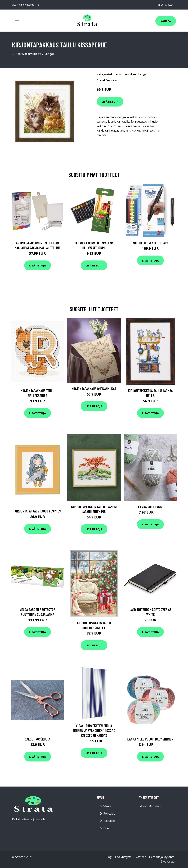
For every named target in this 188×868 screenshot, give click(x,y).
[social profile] (38, 5)
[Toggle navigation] (17, 21)
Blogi (107, 828)
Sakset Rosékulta (37, 739)
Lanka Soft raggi (150, 507)
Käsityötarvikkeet (28, 54)
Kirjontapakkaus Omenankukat (94, 389)
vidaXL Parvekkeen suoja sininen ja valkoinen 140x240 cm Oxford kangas (94, 730)
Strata (107, 806)
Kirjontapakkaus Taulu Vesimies (38, 511)
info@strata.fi (166, 5)
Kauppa (166, 21)
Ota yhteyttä (123, 857)
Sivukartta (168, 861)
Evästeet (140, 857)
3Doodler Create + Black (150, 243)
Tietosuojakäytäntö (162, 857)
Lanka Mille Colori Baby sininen (150, 739)
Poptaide (109, 814)
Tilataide (109, 821)
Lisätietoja (110, 102)
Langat (49, 54)
